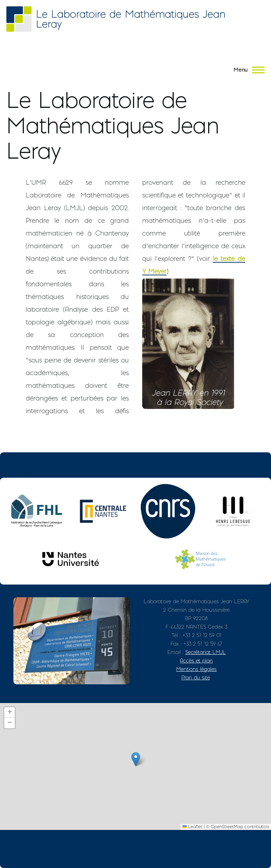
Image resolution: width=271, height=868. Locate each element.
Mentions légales (196, 669)
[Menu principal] (247, 70)
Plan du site (196, 677)
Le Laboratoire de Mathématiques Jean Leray (131, 19)
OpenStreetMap (227, 827)
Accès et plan (196, 661)
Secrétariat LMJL (206, 652)
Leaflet (192, 827)
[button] (136, 759)
